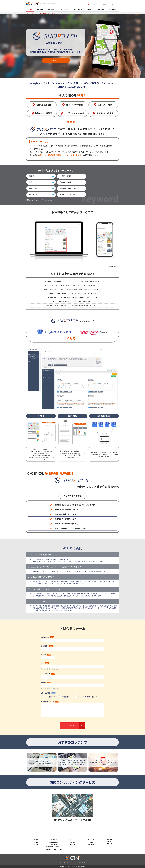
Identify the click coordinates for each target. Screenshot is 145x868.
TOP (30, 9)
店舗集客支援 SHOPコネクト (54, 847)
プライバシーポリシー (108, 4)
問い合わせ (112, 9)
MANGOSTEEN (91, 845)
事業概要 (51, 9)
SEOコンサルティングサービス (54, 849)
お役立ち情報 (77, 9)
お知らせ (72, 845)
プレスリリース (72, 842)
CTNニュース (63, 9)
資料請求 (90, 9)
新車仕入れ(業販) (54, 842)
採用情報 (101, 9)
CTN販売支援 (54, 845)
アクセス (35, 845)
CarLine (91, 842)
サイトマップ (94, 4)
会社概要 (36, 842)
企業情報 (40, 9)
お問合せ (56, 60)
